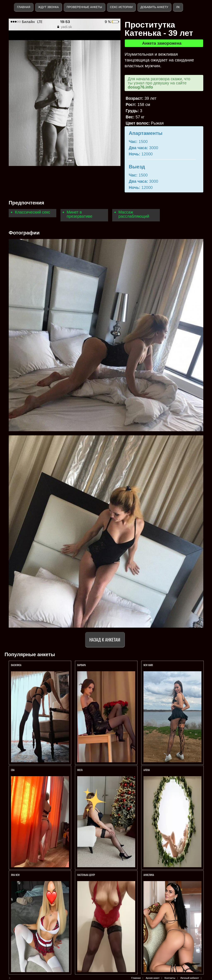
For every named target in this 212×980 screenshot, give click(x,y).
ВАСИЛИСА (16, 665)
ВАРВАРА (82, 665)
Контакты (170, 978)
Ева (13, 770)
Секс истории (121, 7)
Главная (24, 7)
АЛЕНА (147, 770)
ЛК (178, 7)
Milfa (80, 770)
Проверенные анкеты (84, 7)
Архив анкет (153, 978)
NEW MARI (148, 665)
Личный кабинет (190, 978)
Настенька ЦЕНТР (86, 875)
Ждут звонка (48, 7)
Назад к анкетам (105, 640)
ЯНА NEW (16, 875)
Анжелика (149, 875)
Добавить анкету (154, 7)
